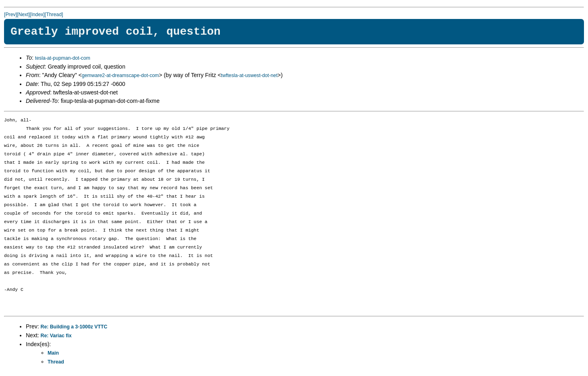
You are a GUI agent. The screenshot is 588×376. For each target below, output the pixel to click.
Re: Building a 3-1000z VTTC (74, 327)
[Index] (37, 15)
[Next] (23, 15)
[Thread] (54, 15)
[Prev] (10, 15)
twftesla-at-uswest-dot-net (249, 75)
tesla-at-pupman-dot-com (63, 58)
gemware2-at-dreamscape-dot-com (120, 75)
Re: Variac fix (56, 336)
